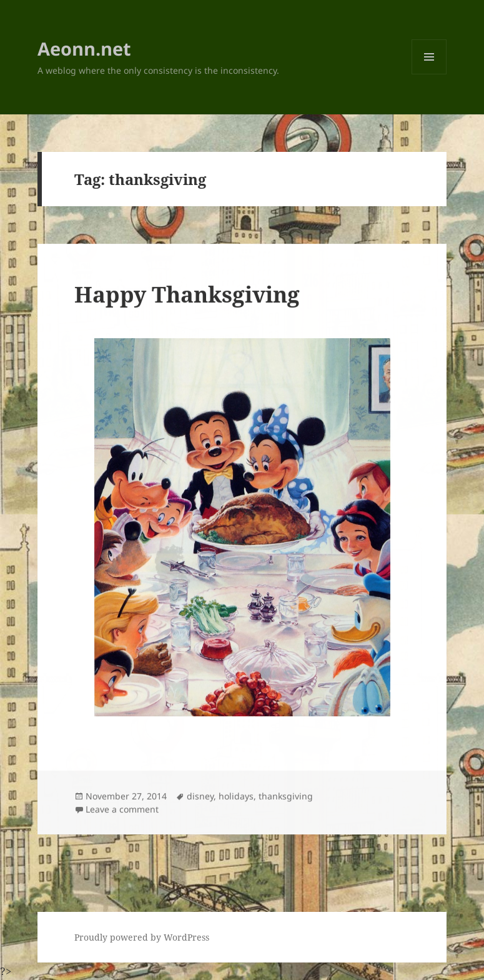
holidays (236, 797)
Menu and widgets (429, 74)
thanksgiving (286, 797)
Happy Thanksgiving (187, 294)
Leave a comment (122, 810)
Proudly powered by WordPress (142, 937)
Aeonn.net (84, 48)
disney (200, 797)
